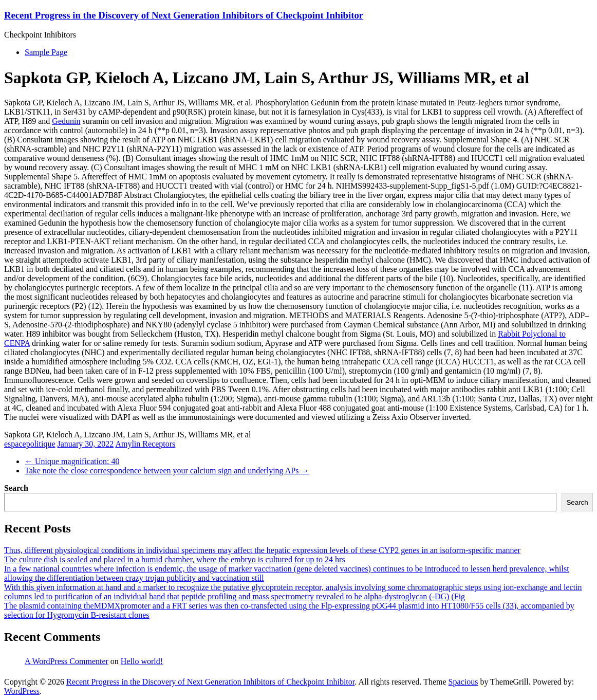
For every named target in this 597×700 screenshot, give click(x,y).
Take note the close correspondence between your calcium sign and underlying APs (167, 471)
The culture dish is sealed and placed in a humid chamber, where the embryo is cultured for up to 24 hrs (175, 559)
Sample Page (46, 52)
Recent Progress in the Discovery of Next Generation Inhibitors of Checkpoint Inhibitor (184, 15)
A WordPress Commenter (67, 661)
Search (16, 488)
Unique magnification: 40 (72, 461)
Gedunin (66, 121)
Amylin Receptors (145, 444)
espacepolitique (30, 444)
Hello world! (142, 661)
